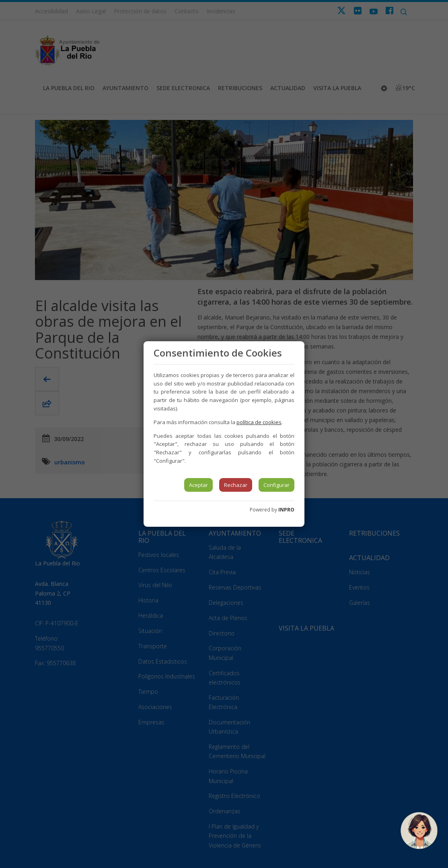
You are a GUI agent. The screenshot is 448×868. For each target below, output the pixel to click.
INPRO (286, 510)
